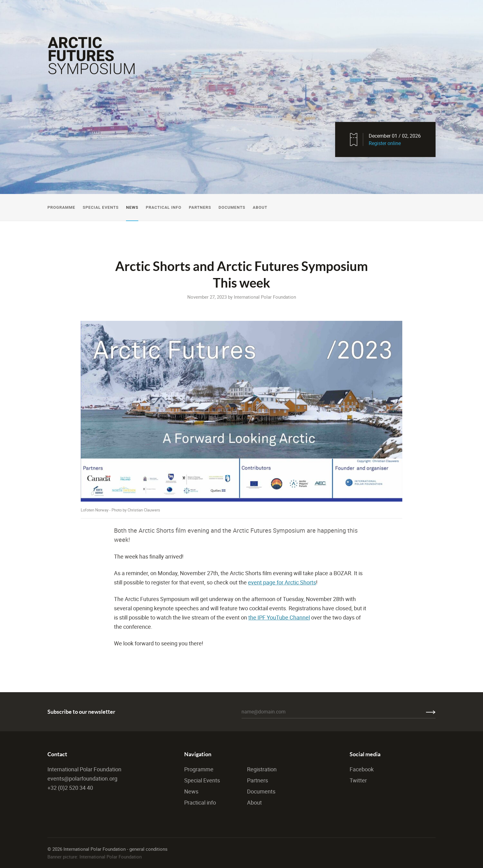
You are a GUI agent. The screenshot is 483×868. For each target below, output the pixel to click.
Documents (232, 207)
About (260, 207)
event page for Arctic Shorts (282, 582)
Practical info (200, 802)
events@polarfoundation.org (82, 778)
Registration (262, 769)
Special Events (101, 207)
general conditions (148, 849)
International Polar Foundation (84, 769)
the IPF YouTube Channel (279, 617)
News (132, 207)
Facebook (362, 769)
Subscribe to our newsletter (81, 712)
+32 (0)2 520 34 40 (70, 788)
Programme (61, 207)
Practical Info (164, 207)
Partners (200, 207)
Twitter (358, 780)
